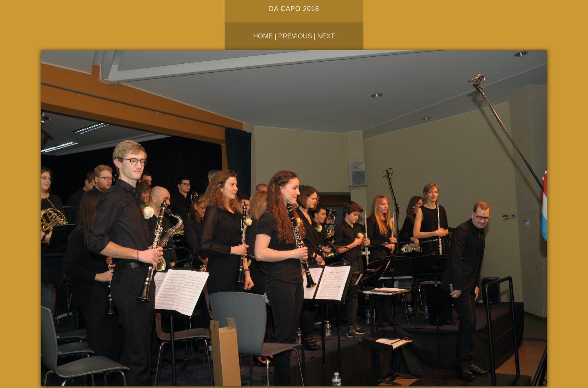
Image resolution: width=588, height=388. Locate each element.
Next (326, 36)
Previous (295, 36)
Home (263, 36)
